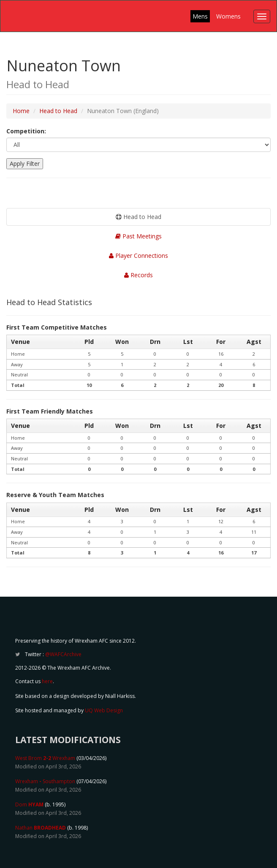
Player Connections (138, 256)
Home (21, 111)
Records (138, 275)
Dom (29, 804)
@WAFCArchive (63, 654)
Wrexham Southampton (45, 781)
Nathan (41, 828)
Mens (200, 16)
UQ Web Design (104, 710)
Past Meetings (138, 236)
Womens (228, 16)
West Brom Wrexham (45, 758)
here (47, 681)
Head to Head (58, 111)
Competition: (26, 131)
